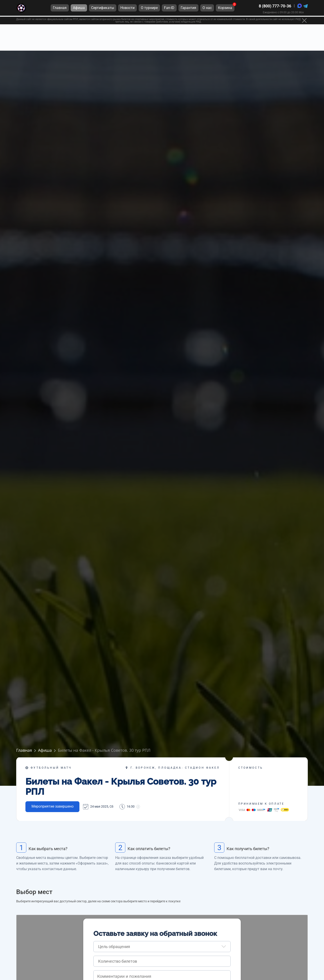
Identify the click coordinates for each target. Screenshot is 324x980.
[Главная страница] (21, 9)
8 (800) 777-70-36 (275, 7)
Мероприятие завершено (53, 806)
